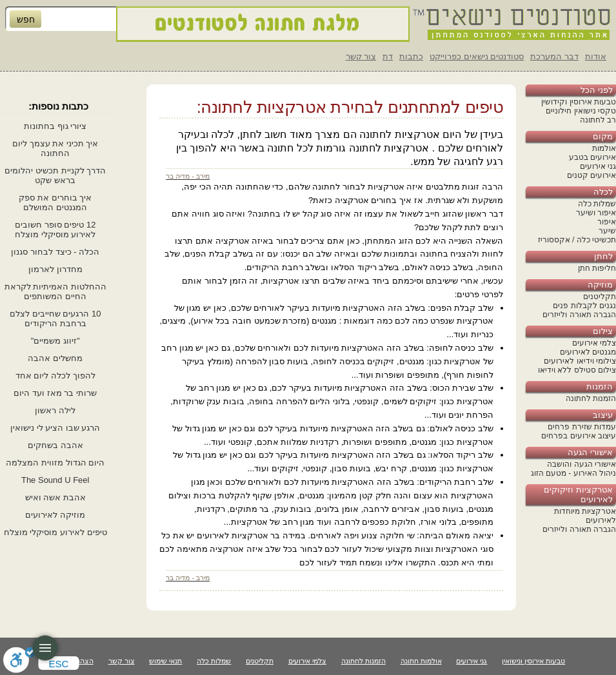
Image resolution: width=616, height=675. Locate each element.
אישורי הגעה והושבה (581, 464)
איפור (607, 222)
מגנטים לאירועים (588, 352)
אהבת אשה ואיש (55, 497)
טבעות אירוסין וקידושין (579, 102)
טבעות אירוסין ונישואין (533, 661)
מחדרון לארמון (55, 269)
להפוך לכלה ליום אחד (55, 376)
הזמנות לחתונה (591, 398)
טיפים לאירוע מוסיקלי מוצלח (55, 532)
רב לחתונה (598, 120)
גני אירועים (598, 166)
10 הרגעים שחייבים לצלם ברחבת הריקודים (55, 318)
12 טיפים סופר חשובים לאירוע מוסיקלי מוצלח (55, 230)
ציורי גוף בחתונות (55, 126)
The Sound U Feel (55, 480)
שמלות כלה (597, 204)
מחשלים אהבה (55, 358)
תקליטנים (600, 297)
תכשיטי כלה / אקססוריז (577, 240)
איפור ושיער (596, 213)
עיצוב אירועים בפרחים (579, 436)
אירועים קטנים (591, 175)
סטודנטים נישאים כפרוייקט (477, 56)
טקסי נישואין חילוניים (581, 111)
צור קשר (361, 56)
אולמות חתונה (421, 661)
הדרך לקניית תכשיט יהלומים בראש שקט (55, 175)
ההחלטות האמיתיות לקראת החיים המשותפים (55, 291)
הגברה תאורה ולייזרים (579, 315)
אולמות (604, 148)
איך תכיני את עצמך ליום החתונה (55, 148)
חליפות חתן (597, 268)
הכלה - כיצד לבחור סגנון (55, 252)
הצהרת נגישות (72, 661)
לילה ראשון (55, 410)
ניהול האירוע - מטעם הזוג (573, 473)
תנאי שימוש (165, 661)
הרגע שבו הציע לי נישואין (55, 428)
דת (388, 56)
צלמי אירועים (594, 343)
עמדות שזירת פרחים (582, 427)
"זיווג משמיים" (55, 341)
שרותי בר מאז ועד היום (55, 393)
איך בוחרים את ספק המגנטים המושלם (55, 202)
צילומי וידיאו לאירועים (580, 361)
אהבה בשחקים (55, 445)
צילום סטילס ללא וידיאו (577, 370)
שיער (607, 231)
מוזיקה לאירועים (55, 515)
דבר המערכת (554, 56)
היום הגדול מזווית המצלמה (55, 463)
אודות (596, 56)
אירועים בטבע (592, 157)
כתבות (411, 56)
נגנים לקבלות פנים (584, 306)
